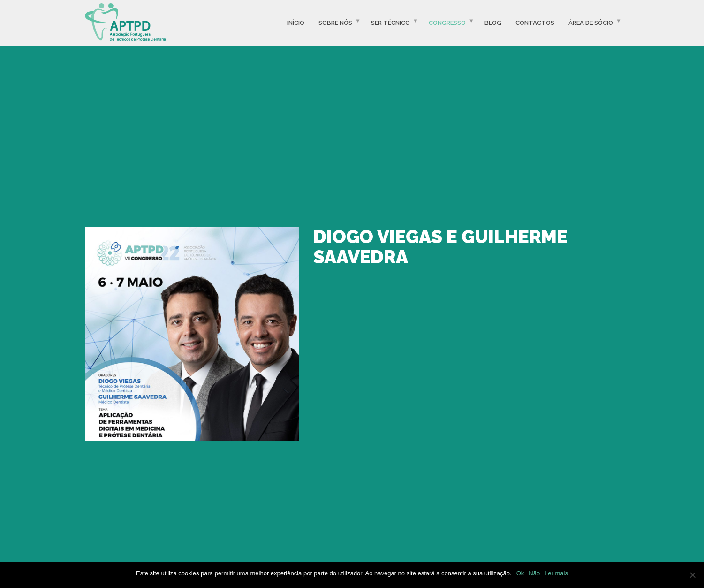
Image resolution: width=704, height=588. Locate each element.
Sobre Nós (335, 23)
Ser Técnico (390, 23)
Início (296, 23)
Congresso (447, 23)
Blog (493, 23)
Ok (520, 573)
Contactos (535, 23)
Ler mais (556, 573)
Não (534, 573)
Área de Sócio (591, 23)
